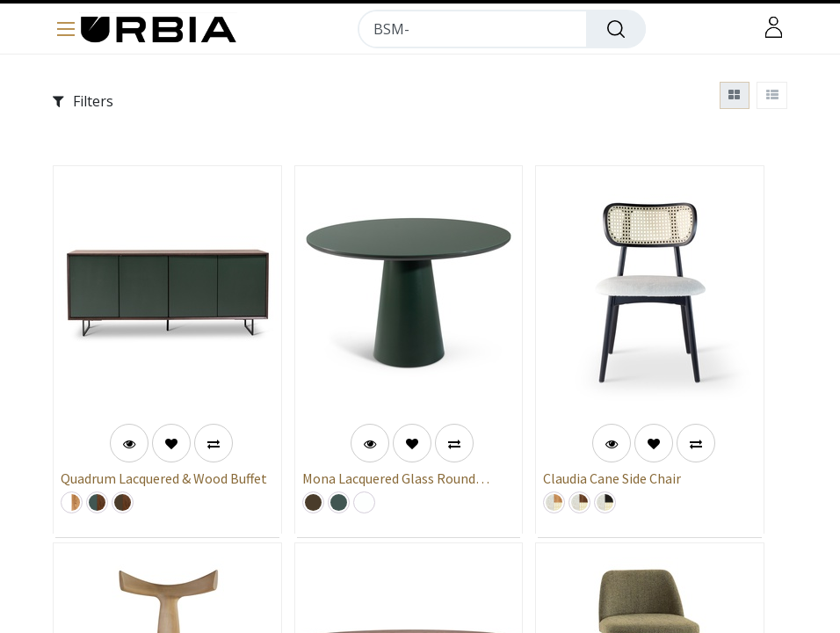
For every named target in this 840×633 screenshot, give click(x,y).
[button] (171, 443)
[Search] (616, 29)
